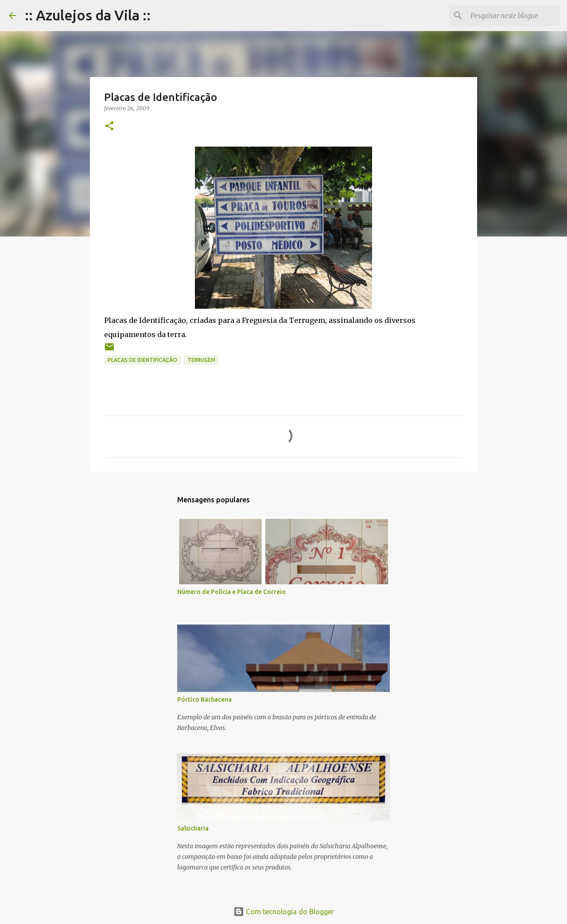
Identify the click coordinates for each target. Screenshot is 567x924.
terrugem (201, 360)
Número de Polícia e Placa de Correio (231, 592)
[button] (109, 126)
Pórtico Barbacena (204, 699)
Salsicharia (193, 828)
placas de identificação (142, 360)
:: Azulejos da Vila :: (88, 15)
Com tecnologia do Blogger (284, 912)
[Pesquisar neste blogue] (513, 16)
